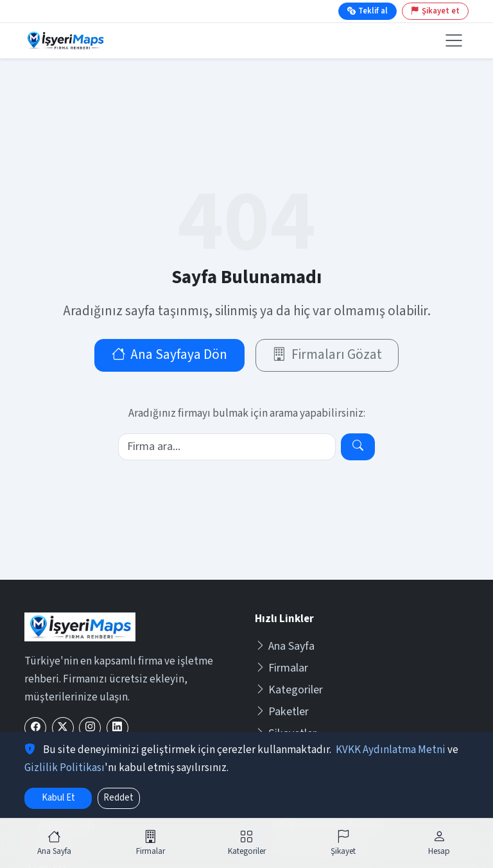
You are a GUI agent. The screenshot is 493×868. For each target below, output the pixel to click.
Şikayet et (435, 11)
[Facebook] (35, 728)
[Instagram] (90, 728)
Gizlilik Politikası (65, 768)
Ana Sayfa (285, 646)
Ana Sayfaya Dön (170, 355)
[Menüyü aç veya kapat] (454, 40)
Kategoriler (289, 690)
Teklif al (368, 11)
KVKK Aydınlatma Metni (391, 750)
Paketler (282, 712)
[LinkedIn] (117, 728)
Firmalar (281, 668)
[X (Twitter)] (63, 728)
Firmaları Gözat (327, 355)
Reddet (118, 798)
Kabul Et (58, 798)
